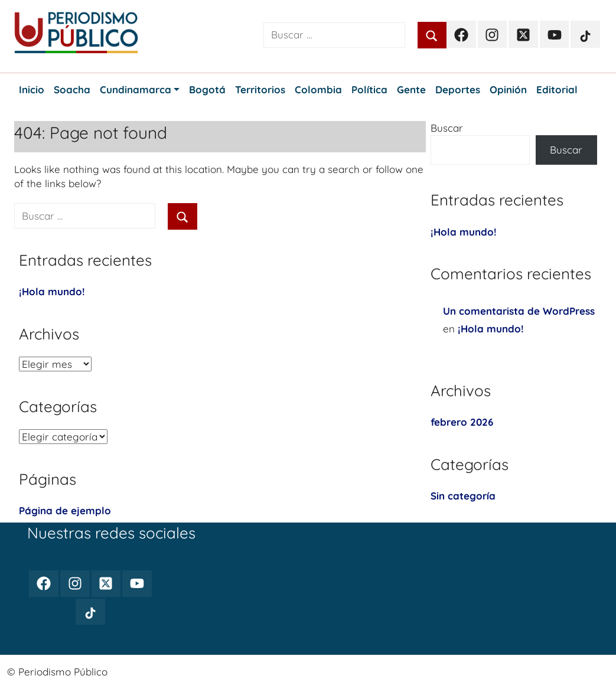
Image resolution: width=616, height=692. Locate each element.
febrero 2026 (462, 422)
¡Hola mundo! (52, 291)
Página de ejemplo (65, 510)
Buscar (447, 128)
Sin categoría (463, 496)
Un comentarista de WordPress (519, 311)
